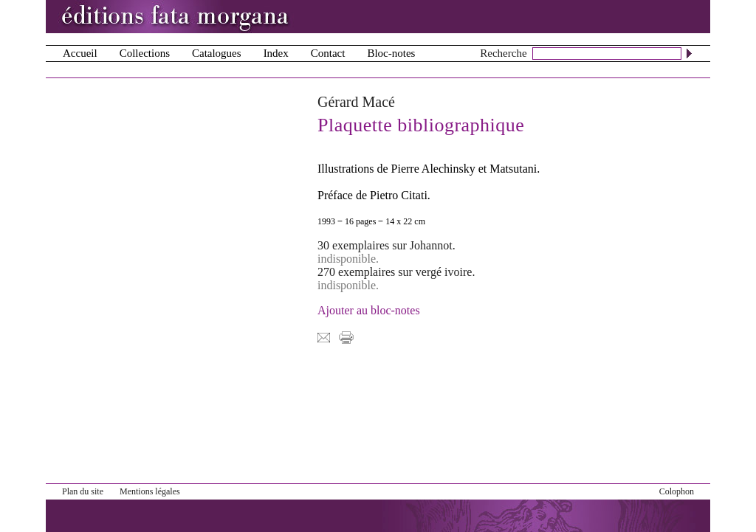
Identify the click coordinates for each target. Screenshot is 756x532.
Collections (145, 53)
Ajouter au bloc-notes (369, 310)
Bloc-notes (391, 53)
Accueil (80, 53)
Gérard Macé (356, 102)
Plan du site (83, 491)
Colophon (677, 491)
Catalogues (217, 53)
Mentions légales (150, 491)
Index (276, 53)
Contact (328, 53)
